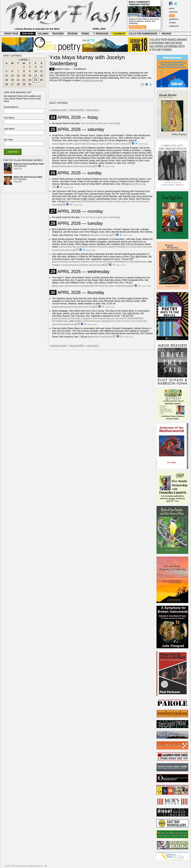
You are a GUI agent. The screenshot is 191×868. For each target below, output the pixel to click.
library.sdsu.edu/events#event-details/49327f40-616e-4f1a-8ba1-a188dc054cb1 (91, 286)
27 (12, 84)
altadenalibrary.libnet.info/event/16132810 (73, 166)
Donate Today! (137, 27)
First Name (9, 118)
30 (30, 84)
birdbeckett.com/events (100, 235)
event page (143, 144)
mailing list (174, 26)
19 (7, 80)
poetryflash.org (138, 184)
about (172, 8)
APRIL (24, 60)
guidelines (174, 19)
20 (12, 80)
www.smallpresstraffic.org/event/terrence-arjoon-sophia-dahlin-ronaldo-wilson (89, 144)
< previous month (58, 110)
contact (172, 23)
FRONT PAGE (11, 34)
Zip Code (8, 140)
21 (18, 80)
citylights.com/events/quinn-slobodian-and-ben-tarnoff (78, 265)
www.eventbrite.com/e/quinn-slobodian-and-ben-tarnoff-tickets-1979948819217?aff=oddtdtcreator (100, 262)
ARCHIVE (166, 34)
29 (24, 84)
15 (24, 76)
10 (36, 71)
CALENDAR (119, 34)
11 (41, 71)
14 (18, 76)
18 (41, 76)
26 (7, 84)
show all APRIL (76, 110)
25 (41, 80)
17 (36, 76)
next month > (93, 110)
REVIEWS (73, 34)
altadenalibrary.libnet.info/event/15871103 (73, 307)
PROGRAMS (101, 34)
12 (7, 76)
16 (30, 76)
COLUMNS (43, 34)
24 (36, 80)
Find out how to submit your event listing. (100, 123)
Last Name (9, 129)
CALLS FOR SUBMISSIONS (143, 34)
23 (30, 80)
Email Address (12, 107)
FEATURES (58, 34)
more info (18, 168)
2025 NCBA (28, 34)
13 (12, 76)
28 (18, 84)
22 (24, 80)
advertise (173, 12)
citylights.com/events (92, 80)
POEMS (85, 34)
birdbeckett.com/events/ (100, 337)
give (172, 15)
